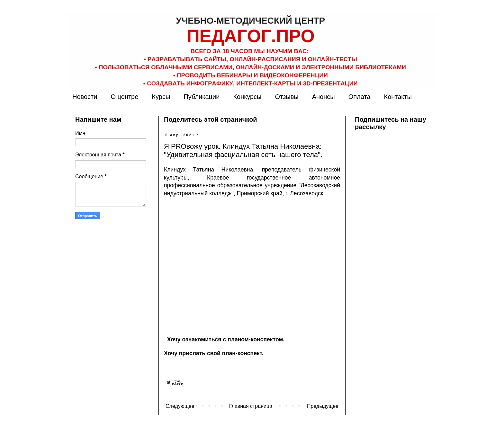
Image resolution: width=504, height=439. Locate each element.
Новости (85, 97)
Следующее (180, 406)
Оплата (360, 97)
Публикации (202, 97)
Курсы (161, 97)
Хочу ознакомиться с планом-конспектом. (226, 339)
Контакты (398, 97)
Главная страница (251, 406)
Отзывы (287, 97)
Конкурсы (247, 97)
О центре (124, 97)
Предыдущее (323, 406)
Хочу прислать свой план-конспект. (214, 353)
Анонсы (324, 97)
